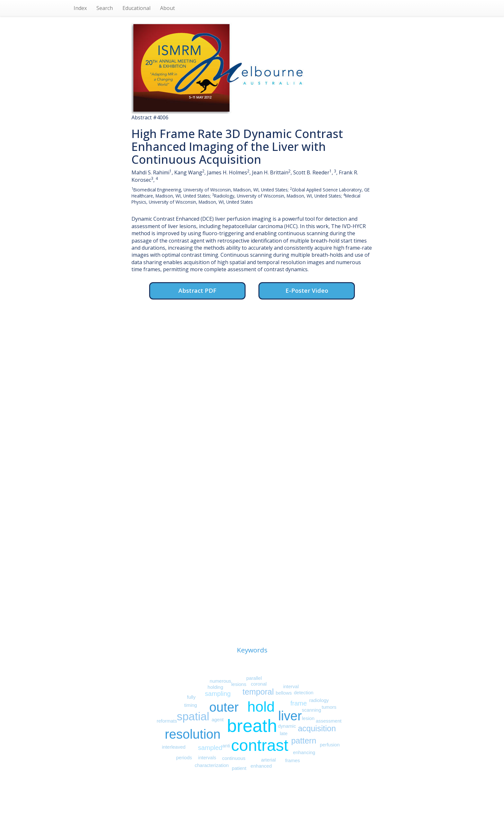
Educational (136, 8)
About (167, 8)
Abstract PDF (197, 290)
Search (105, 8)
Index (80, 8)
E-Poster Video (307, 290)
